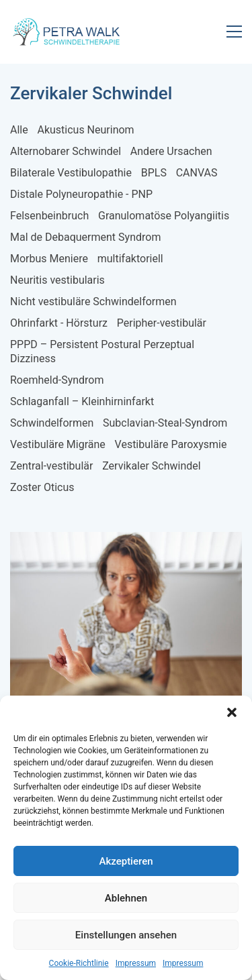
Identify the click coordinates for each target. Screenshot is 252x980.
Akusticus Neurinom (85, 130)
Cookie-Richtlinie (79, 963)
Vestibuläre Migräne (58, 444)
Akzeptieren (126, 861)
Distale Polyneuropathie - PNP (81, 194)
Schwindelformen (52, 423)
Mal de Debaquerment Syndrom (85, 237)
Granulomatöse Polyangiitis (164, 216)
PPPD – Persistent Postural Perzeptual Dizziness (102, 351)
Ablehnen (126, 898)
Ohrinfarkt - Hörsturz (59, 323)
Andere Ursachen (171, 151)
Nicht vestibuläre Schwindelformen (93, 302)
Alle (19, 130)
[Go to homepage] (68, 32)
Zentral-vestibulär (51, 466)
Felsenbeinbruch (49, 216)
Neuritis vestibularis (57, 280)
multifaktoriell (130, 259)
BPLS (154, 173)
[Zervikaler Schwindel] (126, 628)
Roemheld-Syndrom (57, 380)
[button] (232, 712)
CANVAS (197, 173)
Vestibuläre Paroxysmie (171, 444)
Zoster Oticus (42, 487)
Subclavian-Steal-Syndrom (165, 423)
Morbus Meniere (49, 259)
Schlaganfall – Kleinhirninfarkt (82, 401)
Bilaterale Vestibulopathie (71, 173)
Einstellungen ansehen (126, 935)
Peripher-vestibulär (162, 323)
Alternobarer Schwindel (66, 151)
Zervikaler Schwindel (152, 466)
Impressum (136, 963)
